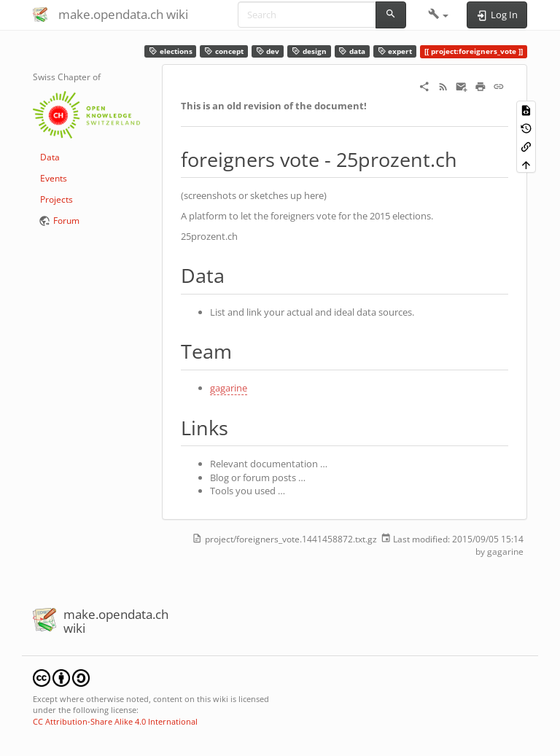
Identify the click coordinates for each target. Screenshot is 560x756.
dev (268, 51)
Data (50, 157)
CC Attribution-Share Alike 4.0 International (115, 721)
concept (224, 51)
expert (395, 51)
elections (171, 51)
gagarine (229, 388)
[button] (439, 15)
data (352, 51)
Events (54, 178)
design (309, 51)
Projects (57, 199)
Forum (66, 221)
